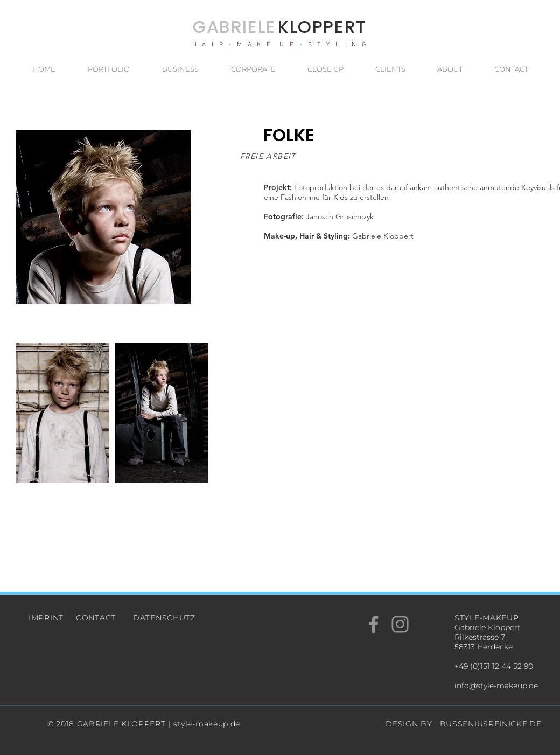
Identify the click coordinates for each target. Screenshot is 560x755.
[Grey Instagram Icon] (400, 624)
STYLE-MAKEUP (486, 618)
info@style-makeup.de (496, 686)
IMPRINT (46, 618)
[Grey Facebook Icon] (374, 624)
